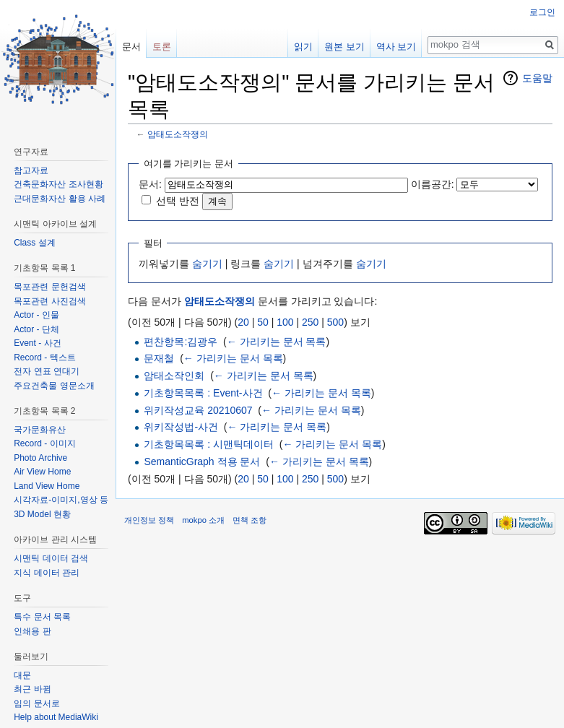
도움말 (537, 78)
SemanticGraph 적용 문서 (202, 461)
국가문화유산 (40, 430)
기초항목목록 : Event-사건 (203, 393)
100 (285, 322)
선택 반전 (178, 201)
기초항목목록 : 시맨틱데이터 (209, 444)
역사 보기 (396, 47)
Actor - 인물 (36, 315)
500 (335, 322)
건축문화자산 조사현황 (58, 184)
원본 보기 (344, 47)
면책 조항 (250, 520)
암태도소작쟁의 (178, 134)
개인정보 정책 (149, 520)
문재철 (159, 358)
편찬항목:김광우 (181, 342)
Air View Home (42, 472)
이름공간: (433, 184)
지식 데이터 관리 (47, 573)
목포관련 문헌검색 (49, 287)
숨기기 (207, 264)
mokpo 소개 (203, 520)
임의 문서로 (36, 703)
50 (263, 322)
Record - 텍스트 (44, 357)
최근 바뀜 (32, 689)
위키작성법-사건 (181, 427)
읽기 (303, 47)
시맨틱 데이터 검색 (51, 558)
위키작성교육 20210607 (198, 410)
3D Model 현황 (42, 514)
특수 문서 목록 (42, 617)
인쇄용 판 (32, 631)
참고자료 (31, 170)
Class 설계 (34, 243)
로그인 (542, 12)
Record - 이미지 (44, 443)
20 (243, 322)
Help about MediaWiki (56, 717)
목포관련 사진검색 (49, 301)
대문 (22, 675)
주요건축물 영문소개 (54, 386)
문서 (131, 47)
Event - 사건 (37, 343)
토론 (162, 47)
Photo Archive (40, 458)
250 (310, 322)
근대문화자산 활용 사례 (60, 199)
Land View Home (47, 486)
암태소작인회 (174, 376)
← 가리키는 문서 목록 (277, 342)
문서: (150, 184)
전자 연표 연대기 (47, 371)
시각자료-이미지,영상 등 (61, 500)
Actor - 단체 (36, 329)
